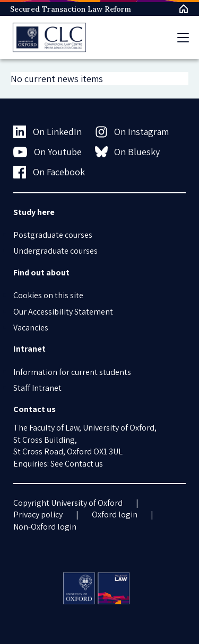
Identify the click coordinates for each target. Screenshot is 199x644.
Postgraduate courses (53, 235)
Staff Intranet (37, 388)
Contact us (84, 464)
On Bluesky (128, 151)
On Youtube (47, 152)
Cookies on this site (48, 295)
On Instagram (132, 132)
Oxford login (115, 515)
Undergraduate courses (55, 251)
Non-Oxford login (45, 527)
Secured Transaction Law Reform (71, 9)
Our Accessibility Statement (63, 312)
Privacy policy (38, 515)
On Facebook (49, 172)
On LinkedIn (47, 132)
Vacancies (31, 328)
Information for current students (72, 372)
